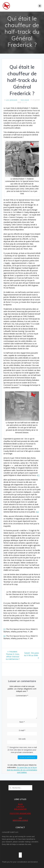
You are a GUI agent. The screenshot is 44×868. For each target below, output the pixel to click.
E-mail (22, 730)
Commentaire (22, 696)
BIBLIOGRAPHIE (20, 809)
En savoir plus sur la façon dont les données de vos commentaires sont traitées (22, 770)
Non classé (25, 100)
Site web (22, 739)
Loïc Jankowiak (12, 100)
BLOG (20, 804)
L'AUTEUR (20, 807)
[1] (38, 475)
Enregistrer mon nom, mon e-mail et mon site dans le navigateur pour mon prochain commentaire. (22, 750)
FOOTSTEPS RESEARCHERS (20, 813)
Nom (22, 722)
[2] (38, 512)
